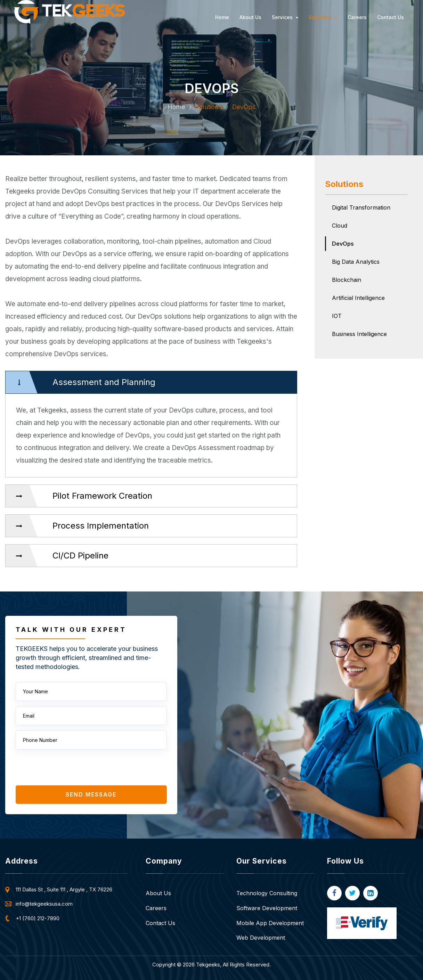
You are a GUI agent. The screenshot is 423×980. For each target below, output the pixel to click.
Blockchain (347, 280)
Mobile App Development (270, 923)
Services (285, 17)
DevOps (343, 244)
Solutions (323, 17)
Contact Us (391, 17)
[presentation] (68, 768)
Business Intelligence (359, 334)
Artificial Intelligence (358, 298)
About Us (250, 17)
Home (222, 17)
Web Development (261, 938)
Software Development (267, 908)
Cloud (340, 226)
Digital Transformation (361, 207)
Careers (357, 17)
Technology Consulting (267, 893)
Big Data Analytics (356, 262)
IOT (337, 316)
